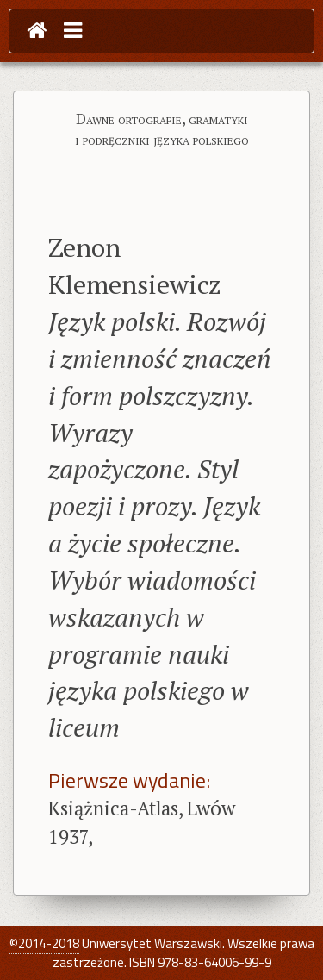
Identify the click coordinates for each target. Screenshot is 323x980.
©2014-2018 (44, 943)
